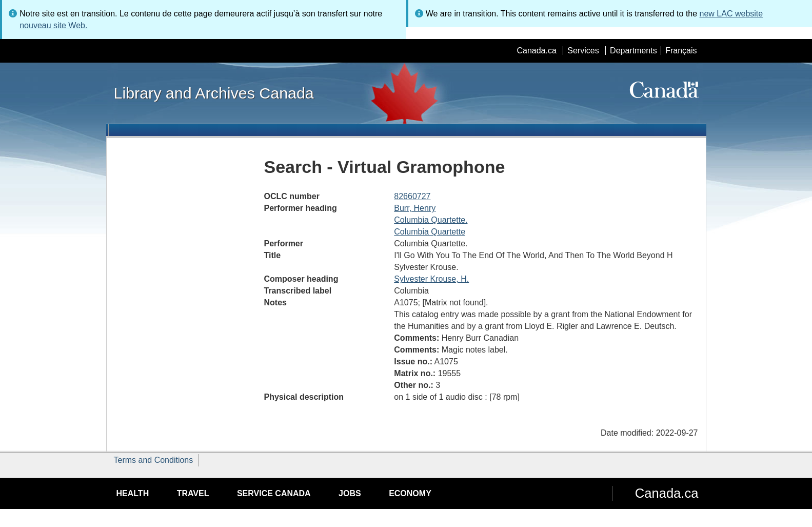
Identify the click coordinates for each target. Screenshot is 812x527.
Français (681, 51)
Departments (633, 51)
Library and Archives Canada (214, 93)
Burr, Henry (415, 208)
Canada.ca (536, 51)
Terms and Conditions (154, 460)
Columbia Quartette (430, 232)
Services (583, 51)
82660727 (412, 196)
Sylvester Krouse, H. (431, 279)
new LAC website (731, 14)
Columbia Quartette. (431, 220)
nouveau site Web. (53, 25)
